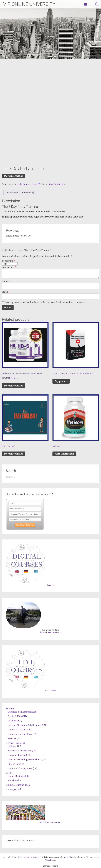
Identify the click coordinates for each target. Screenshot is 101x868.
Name (6, 281)
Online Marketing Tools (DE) (23, 768)
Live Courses (50, 690)
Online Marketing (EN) (20, 730)
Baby (50, 184)
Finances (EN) (15, 721)
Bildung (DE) (14, 746)
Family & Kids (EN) (32, 184)
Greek (9, 773)
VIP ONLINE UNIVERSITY (29, 4)
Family (57, 184)
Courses (50, 585)
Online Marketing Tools (18, 785)
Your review (9, 267)
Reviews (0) (28, 193)
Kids (63, 184)
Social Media (14, 780)
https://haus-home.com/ (50, 632)
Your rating (9, 261)
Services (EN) (15, 738)
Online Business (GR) (19, 776)
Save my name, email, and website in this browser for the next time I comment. (45, 302)
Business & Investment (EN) (22, 712)
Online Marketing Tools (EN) (23, 734)
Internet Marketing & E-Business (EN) (27, 725)
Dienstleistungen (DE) (19, 755)
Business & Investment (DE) (22, 751)
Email (6, 292)
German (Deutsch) (15, 743)
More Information (14, 176)
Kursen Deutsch (16, 764)
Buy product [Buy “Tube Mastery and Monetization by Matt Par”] (61, 381)
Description (12, 193)
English (18, 184)
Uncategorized (13, 789)
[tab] (12, 193)
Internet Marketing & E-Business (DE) (27, 759)
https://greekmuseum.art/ (50, 822)
